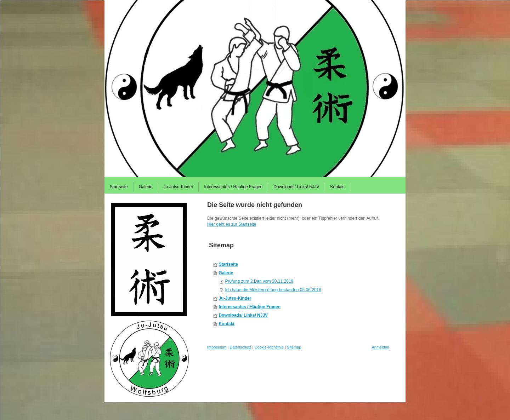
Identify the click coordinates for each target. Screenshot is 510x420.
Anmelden (380, 347)
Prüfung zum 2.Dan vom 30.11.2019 (259, 281)
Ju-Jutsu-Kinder (235, 298)
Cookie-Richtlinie (269, 347)
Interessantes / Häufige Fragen (250, 307)
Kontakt (226, 324)
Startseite (228, 264)
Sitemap (294, 347)
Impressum (217, 347)
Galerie (226, 273)
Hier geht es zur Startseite (232, 224)
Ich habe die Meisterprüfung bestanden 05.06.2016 (273, 290)
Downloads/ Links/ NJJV (243, 315)
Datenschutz (240, 347)
